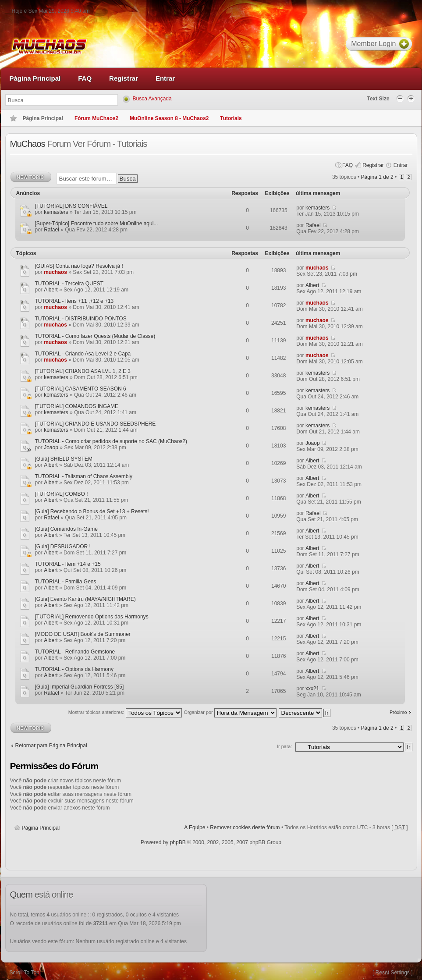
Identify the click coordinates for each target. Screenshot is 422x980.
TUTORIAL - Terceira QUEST (69, 284)
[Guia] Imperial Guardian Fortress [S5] (80, 687)
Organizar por (230, 714)
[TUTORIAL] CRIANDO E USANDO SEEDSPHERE (96, 424)
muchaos (55, 272)
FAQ (348, 165)
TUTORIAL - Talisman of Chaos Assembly (84, 476)
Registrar (373, 165)
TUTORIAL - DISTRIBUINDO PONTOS (81, 319)
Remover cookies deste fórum (245, 827)
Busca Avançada (152, 99)
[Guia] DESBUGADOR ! (63, 547)
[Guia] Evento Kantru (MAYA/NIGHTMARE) (85, 599)
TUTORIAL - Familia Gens (66, 582)
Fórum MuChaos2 (96, 118)
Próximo (398, 712)
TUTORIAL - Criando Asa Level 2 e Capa (83, 354)
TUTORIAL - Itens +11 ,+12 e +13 (74, 301)
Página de (377, 177)
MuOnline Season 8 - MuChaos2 (169, 118)
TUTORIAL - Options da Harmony (74, 669)
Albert (51, 290)
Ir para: (284, 746)
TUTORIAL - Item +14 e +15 (68, 564)
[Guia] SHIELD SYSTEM (64, 459)
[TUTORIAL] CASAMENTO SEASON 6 (81, 389)
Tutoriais (231, 118)
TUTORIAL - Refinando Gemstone (75, 652)
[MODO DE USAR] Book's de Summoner (83, 634)
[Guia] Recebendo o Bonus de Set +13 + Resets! (92, 511)
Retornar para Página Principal (51, 746)
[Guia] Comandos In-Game (66, 529)
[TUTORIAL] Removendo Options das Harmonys (92, 617)
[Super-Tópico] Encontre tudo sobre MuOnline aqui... (97, 224)
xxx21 (312, 689)
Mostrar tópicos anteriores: (125, 714)
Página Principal (41, 828)
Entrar (401, 165)
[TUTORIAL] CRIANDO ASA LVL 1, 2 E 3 (83, 371)
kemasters (56, 212)
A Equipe (195, 827)
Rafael (51, 230)
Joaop (51, 447)
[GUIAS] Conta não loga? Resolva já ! (79, 266)
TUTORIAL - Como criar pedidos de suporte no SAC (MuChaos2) (111, 441)
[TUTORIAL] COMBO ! (62, 494)
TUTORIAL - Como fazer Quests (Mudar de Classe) (95, 336)
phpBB (178, 842)
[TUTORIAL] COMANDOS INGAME (77, 406)
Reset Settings (393, 973)
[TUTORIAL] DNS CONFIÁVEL (71, 206)
